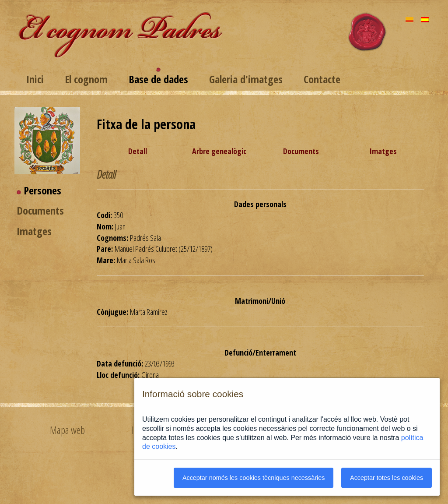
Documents (40, 210)
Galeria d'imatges (246, 79)
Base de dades (158, 79)
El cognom (86, 79)
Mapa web (67, 430)
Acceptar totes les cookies (387, 478)
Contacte (322, 79)
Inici (35, 79)
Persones (42, 190)
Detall (138, 151)
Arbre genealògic (219, 151)
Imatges (34, 231)
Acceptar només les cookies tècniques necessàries (254, 478)
